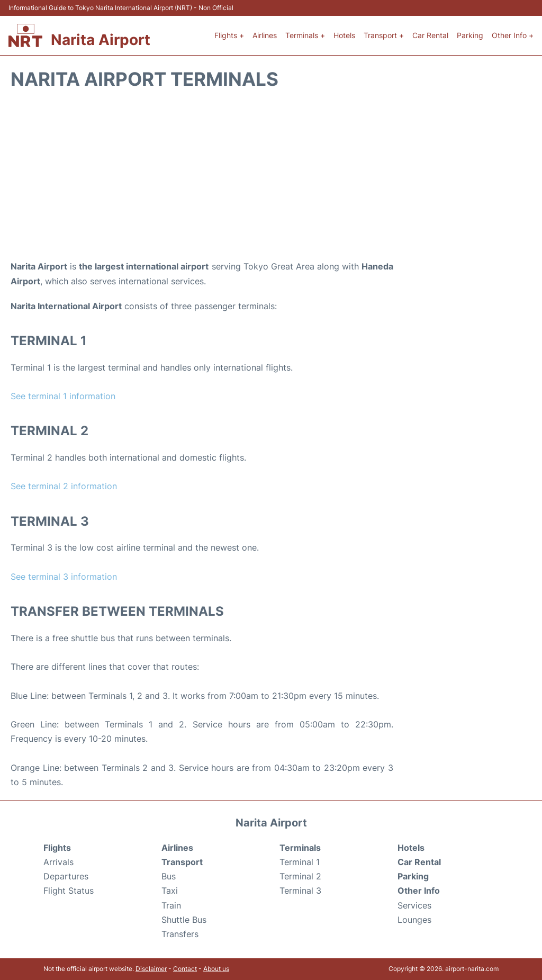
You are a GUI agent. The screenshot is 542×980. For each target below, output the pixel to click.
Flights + (229, 35)
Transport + (384, 35)
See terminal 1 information (63, 396)
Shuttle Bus (184, 920)
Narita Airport (101, 40)
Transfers (180, 934)
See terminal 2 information (64, 486)
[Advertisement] (271, 175)
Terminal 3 (300, 891)
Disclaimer (151, 969)
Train (171, 905)
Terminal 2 (300, 876)
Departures (66, 876)
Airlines (265, 35)
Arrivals (58, 862)
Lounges (414, 920)
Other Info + (513, 35)
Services (414, 905)
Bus (169, 876)
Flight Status (69, 891)
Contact (185, 969)
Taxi (170, 891)
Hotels (344, 35)
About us (216, 969)
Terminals (300, 848)
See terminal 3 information (64, 577)
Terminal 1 (300, 862)
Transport (182, 862)
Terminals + (305, 35)
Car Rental (430, 35)
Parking (470, 35)
